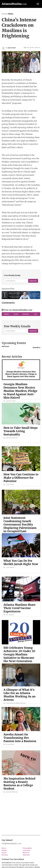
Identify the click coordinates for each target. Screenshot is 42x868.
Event (16, 314)
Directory (26, 314)
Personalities (27, 848)
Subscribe (26, 855)
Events (4, 853)
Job (36, 314)
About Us (26, 853)
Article (7, 314)
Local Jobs (26, 850)
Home (4, 848)
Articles (4, 850)
